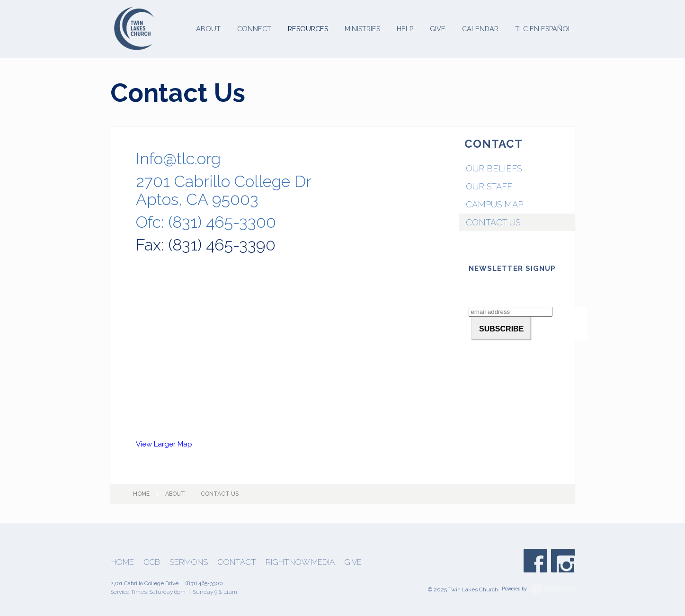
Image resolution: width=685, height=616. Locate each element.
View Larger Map (164, 444)
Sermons (189, 562)
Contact (237, 562)
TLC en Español (543, 29)
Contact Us (493, 222)
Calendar (480, 29)
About (208, 29)
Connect (254, 29)
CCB (152, 562)
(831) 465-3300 (204, 583)
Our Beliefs (494, 168)
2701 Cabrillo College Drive (144, 583)
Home (141, 494)
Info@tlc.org (178, 159)
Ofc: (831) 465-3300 (206, 222)
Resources (308, 29)
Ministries (362, 29)
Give (438, 29)
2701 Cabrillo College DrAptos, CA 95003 (224, 190)
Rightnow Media (300, 562)
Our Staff (489, 186)
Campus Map (494, 204)
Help (405, 29)
